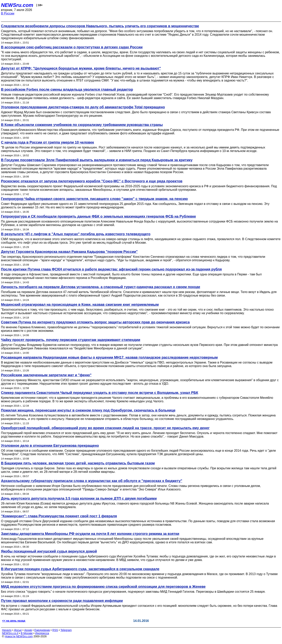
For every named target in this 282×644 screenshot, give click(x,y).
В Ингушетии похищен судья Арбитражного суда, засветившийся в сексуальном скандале (80, 569)
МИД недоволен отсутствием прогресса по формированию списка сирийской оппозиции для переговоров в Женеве (103, 587)
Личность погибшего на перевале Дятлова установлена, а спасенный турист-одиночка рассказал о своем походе (101, 287)
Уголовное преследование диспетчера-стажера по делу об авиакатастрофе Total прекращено (83, 107)
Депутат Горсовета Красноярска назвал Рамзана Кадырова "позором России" (69, 252)
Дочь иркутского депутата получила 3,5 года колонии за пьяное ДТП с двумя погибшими (79, 498)
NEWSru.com (17, 5)
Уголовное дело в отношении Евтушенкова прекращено (50, 446)
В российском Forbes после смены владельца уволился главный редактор (67, 90)
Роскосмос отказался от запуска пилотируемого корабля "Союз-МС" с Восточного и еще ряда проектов (92, 181)
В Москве (27, 633)
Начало (7, 630)
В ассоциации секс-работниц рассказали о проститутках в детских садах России (72, 47)
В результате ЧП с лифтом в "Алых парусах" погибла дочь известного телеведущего (76, 234)
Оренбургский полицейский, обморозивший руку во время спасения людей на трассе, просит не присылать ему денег (105, 428)
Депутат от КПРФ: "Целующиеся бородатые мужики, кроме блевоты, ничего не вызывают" (81, 68)
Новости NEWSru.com (19, 636)
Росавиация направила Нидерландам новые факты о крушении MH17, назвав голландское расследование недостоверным (109, 357)
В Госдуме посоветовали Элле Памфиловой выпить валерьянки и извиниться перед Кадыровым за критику (97, 160)
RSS (55, 630)
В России (8, 13)
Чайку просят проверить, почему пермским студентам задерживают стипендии (71, 340)
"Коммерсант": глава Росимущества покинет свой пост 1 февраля (59, 516)
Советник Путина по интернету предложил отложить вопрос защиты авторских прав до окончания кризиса (95, 322)
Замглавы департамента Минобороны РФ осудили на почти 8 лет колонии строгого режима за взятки (90, 534)
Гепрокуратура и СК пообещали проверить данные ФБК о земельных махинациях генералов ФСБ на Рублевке (99, 216)
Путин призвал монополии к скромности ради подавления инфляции (62, 601)
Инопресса (42, 633)
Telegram (66, 630)
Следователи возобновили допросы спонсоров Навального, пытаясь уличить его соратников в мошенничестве (100, 26)
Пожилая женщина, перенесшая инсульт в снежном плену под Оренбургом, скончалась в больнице (88, 410)
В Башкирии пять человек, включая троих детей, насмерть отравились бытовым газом (78, 463)
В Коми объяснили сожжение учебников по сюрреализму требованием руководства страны (82, 125)
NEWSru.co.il (10, 633)
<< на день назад (14, 621)
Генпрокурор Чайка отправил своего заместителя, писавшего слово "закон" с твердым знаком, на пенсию (94, 199)
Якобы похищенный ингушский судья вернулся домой (49, 551)
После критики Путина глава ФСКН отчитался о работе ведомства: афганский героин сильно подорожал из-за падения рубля (111, 269)
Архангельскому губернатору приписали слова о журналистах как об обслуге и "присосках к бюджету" (92, 481)
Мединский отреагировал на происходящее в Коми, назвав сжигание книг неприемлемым (80, 305)
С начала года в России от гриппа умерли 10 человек (47, 142)
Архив (28, 630)
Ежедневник (42, 630)
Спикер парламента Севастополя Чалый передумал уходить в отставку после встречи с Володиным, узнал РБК (100, 393)
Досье (18, 630)
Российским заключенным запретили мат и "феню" (46, 375)
